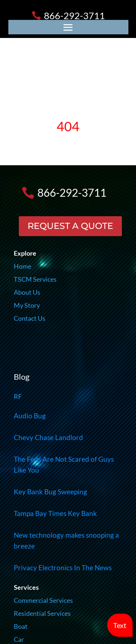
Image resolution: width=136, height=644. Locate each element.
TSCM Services (35, 279)
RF (18, 396)
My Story (27, 305)
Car (19, 639)
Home (22, 266)
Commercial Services (43, 600)
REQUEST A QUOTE (70, 226)
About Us (27, 292)
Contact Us (30, 318)
